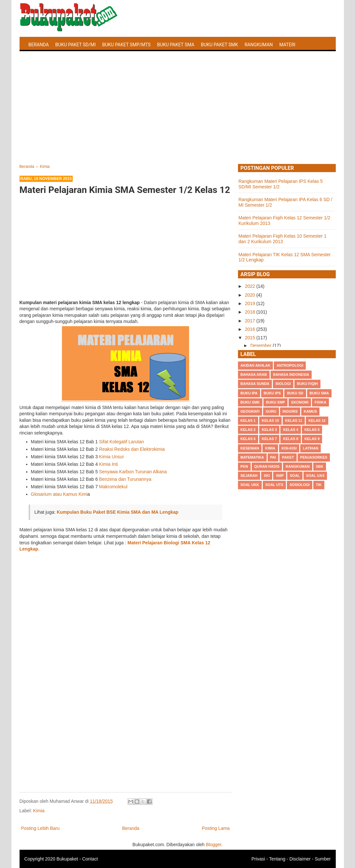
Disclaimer (300, 859)
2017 (251, 321)
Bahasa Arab (254, 375)
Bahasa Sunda (255, 384)
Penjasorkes (314, 457)
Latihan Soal (44, 60)
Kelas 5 (312, 430)
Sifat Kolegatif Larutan (122, 442)
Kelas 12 (317, 420)
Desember (261, 346)
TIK (319, 485)
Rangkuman (259, 45)
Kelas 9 (312, 439)
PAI (273, 457)
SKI (267, 476)
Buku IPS (272, 393)
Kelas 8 (290, 439)
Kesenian (250, 448)
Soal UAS (315, 476)
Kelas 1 (248, 420)
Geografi (250, 411)
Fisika (320, 402)
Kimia (39, 811)
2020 (251, 295)
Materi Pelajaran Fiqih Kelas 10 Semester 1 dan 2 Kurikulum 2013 (283, 239)
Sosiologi (300, 485)
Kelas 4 (290, 430)
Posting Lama (216, 828)
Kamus (310, 411)
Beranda (39, 45)
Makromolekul (113, 487)
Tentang (277, 859)
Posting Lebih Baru (40, 828)
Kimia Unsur (111, 457)
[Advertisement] (178, 115)
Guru (271, 411)
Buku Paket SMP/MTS (126, 45)
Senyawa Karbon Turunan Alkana (133, 472)
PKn (244, 466)
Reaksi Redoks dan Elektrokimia (132, 449)
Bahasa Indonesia (291, 375)
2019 (251, 303)
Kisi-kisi (289, 448)
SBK (320, 466)
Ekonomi (300, 402)
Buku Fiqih (307, 384)
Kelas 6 (248, 439)
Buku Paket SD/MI (76, 45)
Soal (295, 476)
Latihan (311, 448)
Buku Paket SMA (176, 45)
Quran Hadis (267, 466)
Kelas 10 (270, 420)
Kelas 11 (294, 420)
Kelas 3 (269, 430)
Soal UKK (250, 485)
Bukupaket (67, 859)
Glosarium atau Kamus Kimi (59, 494)
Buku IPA (249, 393)
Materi (287, 45)
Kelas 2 (248, 430)
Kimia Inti (109, 464)
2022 (251, 286)
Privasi (258, 859)
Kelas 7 (269, 439)
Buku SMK (250, 402)
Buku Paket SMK (219, 45)
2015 (251, 338)
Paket (288, 457)
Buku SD (295, 393)
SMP (280, 476)
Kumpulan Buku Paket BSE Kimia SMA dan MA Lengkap (118, 512)
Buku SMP (276, 402)
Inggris (290, 411)
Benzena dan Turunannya (125, 479)
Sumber (323, 859)
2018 (251, 312)
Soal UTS (274, 485)
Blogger (213, 845)
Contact (90, 859)
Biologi (283, 384)
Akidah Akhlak (256, 365)
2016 (251, 329)
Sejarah (249, 476)
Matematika (252, 457)
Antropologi (290, 365)
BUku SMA (319, 393)
